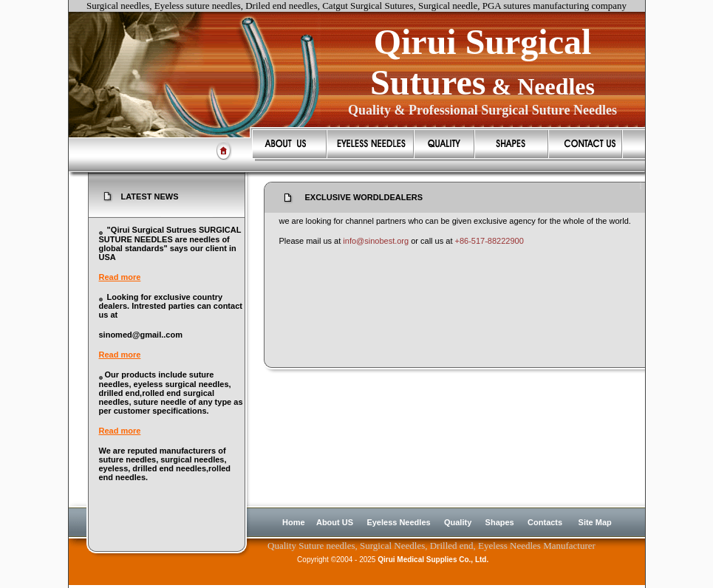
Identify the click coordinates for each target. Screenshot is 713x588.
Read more (120, 277)
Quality (458, 522)
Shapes (500, 522)
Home (294, 522)
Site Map (595, 522)
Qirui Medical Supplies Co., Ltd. (433, 560)
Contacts (545, 522)
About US (335, 522)
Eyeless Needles (398, 522)
